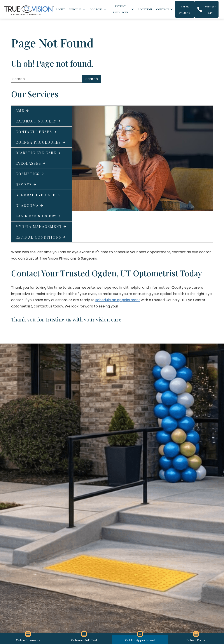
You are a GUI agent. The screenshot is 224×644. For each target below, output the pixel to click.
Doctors (96, 9)
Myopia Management (41, 226)
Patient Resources (121, 9)
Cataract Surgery (38, 121)
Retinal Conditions (41, 237)
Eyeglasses (31, 163)
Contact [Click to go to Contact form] (163, 9)
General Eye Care (38, 195)
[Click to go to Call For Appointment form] (140, 639)
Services (75, 9)
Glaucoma (29, 205)
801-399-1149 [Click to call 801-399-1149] (210, 9)
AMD (22, 111)
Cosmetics (30, 174)
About (60, 9)
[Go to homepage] (29, 10)
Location (145, 9)
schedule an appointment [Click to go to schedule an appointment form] (118, 300)
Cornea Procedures (41, 142)
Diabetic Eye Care (38, 153)
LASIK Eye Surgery (38, 216)
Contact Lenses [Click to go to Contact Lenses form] (36, 132)
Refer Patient (185, 9)
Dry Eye (26, 184)
